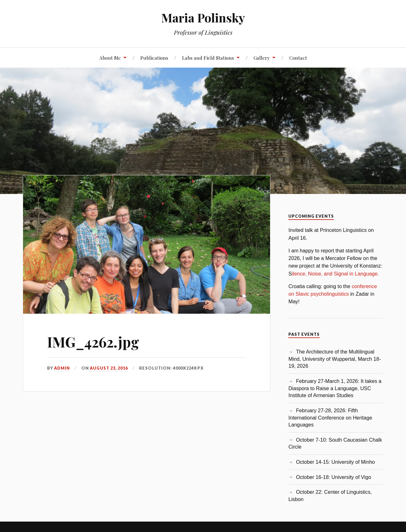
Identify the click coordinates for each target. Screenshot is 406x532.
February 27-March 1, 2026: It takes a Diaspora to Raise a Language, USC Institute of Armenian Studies (335, 388)
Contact (298, 58)
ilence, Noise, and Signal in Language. (335, 274)
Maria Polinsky (203, 18)
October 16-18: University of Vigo (333, 477)
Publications (154, 58)
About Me (110, 58)
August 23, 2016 (109, 368)
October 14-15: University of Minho (335, 462)
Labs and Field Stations (208, 58)
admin (62, 368)
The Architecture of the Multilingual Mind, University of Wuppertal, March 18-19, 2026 (335, 359)
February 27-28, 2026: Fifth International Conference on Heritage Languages (330, 417)
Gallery (262, 58)
